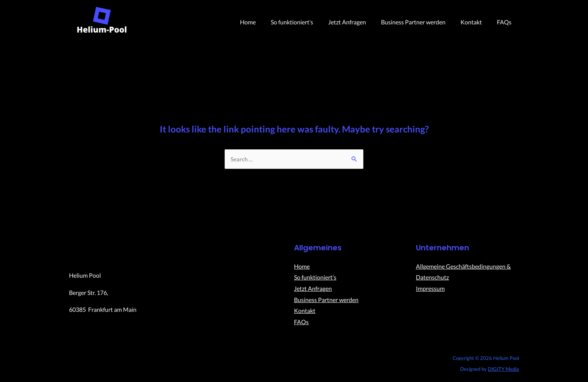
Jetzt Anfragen (358, 22)
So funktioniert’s (305, 22)
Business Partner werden (421, 22)
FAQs (506, 22)
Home (264, 22)
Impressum (430, 289)
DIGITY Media (503, 369)
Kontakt (476, 22)
